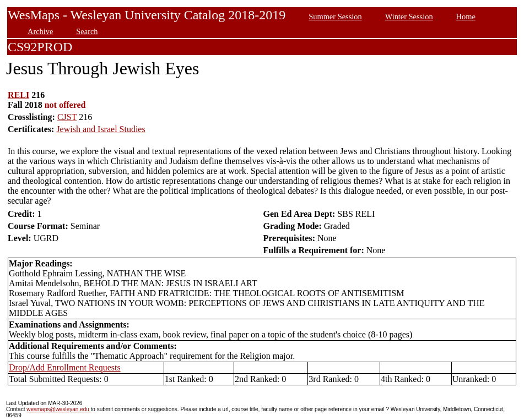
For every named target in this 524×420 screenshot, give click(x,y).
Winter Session (409, 17)
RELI (18, 95)
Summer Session (335, 17)
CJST (67, 117)
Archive (40, 31)
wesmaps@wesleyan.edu (58, 409)
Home (466, 17)
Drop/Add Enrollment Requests (65, 367)
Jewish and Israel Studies (101, 129)
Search (87, 31)
